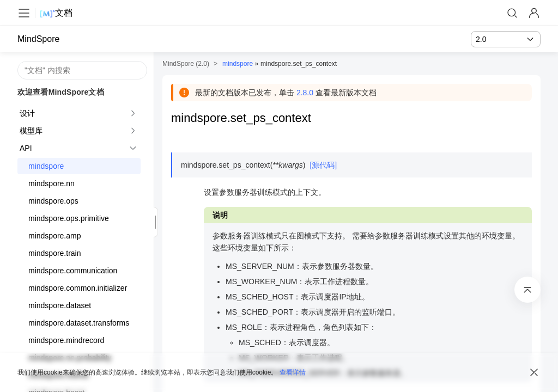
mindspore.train (55, 253)
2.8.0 (305, 93)
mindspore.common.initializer (78, 288)
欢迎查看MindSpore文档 (61, 92)
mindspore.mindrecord (66, 340)
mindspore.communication (73, 271)
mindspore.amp (55, 236)
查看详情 (293, 372)
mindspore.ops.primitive (69, 218)
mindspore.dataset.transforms (79, 323)
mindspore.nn (51, 183)
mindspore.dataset (60, 305)
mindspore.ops (53, 201)
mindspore (46, 166)
